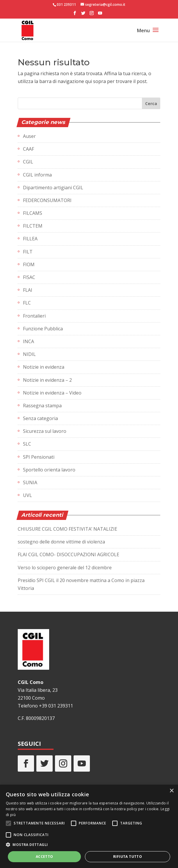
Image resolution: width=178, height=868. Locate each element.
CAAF (29, 149)
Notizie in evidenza (44, 367)
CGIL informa (37, 175)
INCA (29, 341)
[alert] (89, 826)
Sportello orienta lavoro (49, 470)
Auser (29, 136)
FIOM (29, 264)
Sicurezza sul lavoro (45, 431)
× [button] (171, 791)
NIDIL (29, 354)
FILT (28, 252)
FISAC (29, 277)
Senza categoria (40, 418)
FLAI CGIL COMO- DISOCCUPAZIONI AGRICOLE (68, 554)
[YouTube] (100, 15)
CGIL (28, 162)
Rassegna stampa (42, 406)
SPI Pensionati (39, 457)
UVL (27, 495)
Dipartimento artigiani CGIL (53, 188)
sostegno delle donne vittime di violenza (61, 542)
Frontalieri (34, 316)
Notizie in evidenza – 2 (47, 380)
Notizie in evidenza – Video (52, 393)
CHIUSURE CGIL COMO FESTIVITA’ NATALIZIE (67, 529)
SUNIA (30, 482)
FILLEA (30, 239)
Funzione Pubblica (43, 329)
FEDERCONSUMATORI (47, 200)
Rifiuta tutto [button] (128, 857)
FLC (27, 303)
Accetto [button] (44, 857)
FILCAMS (33, 213)
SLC (27, 444)
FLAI (28, 290)
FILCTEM (33, 226)
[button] (89, 845)
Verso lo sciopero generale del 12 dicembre (65, 568)
